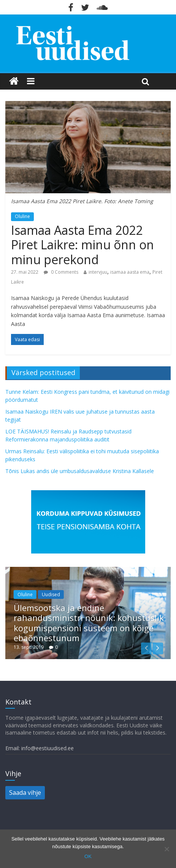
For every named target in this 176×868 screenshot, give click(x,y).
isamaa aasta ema (130, 272)
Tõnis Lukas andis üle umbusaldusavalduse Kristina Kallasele (80, 471)
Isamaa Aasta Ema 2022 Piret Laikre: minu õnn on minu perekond (82, 245)
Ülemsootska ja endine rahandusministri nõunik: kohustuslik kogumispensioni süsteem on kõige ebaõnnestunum (89, 623)
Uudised (51, 594)
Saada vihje (25, 793)
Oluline (22, 216)
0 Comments (61, 272)
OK (88, 856)
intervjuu (98, 272)
